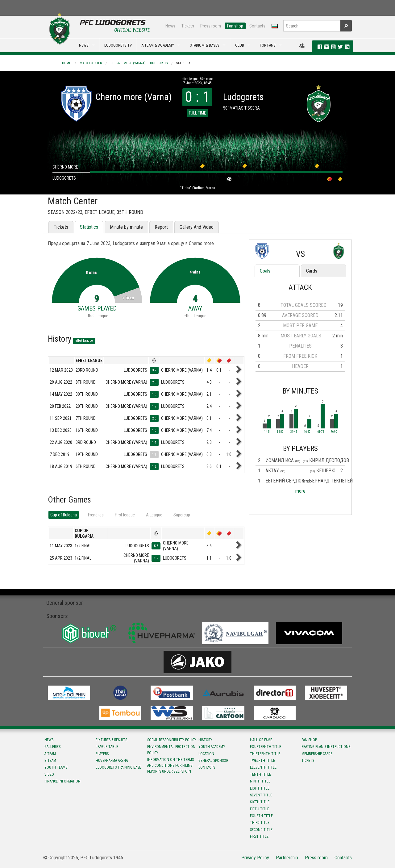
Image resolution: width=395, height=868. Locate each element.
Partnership (287, 858)
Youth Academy (212, 747)
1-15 (267, 432)
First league (125, 515)
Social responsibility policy (172, 740)
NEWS (84, 45)
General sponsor (213, 761)
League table (107, 747)
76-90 (334, 432)
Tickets (188, 26)
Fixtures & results (111, 740)
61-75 (321, 432)
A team (50, 754)
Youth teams (56, 767)
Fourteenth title (266, 747)
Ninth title (260, 781)
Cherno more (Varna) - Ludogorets (139, 63)
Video (49, 774)
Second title (261, 830)
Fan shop (235, 26)
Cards (312, 271)
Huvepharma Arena (112, 761)
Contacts (257, 26)
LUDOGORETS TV (118, 45)
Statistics (184, 63)
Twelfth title (262, 761)
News (170, 26)
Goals (265, 271)
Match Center (91, 63)
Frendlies (96, 515)
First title (259, 837)
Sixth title (260, 802)
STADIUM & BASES (205, 45)
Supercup (182, 515)
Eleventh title (263, 767)
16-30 (280, 432)
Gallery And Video (197, 227)
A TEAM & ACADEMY (158, 45)
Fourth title (261, 816)
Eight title (260, 788)
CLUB (240, 45)
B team (50, 761)
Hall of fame (261, 740)
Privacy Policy (255, 858)
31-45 (294, 432)
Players (102, 754)
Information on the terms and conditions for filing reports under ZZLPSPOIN (170, 766)
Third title (260, 823)
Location (206, 754)
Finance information (62, 781)
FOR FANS (268, 45)
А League (154, 515)
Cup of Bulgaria (64, 515)
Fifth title (260, 809)
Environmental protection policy (171, 750)
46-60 (307, 432)
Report (161, 227)
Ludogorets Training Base (118, 767)
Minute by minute (126, 227)
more (300, 491)
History (205, 740)
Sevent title (261, 795)
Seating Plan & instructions (326, 747)
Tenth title (260, 774)
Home (67, 63)
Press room (211, 26)
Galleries (52, 747)
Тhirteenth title (265, 754)
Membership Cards (317, 754)
